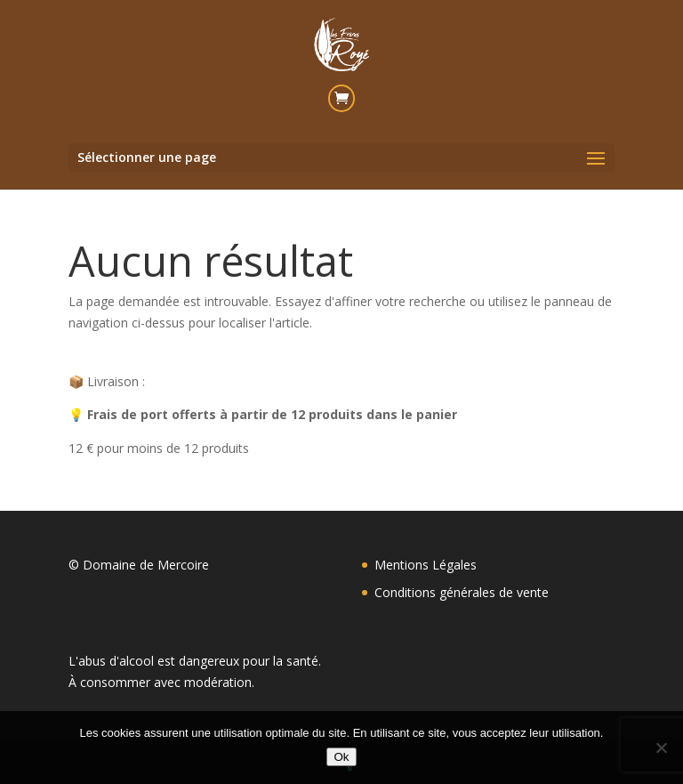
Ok (341, 757)
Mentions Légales (426, 565)
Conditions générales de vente (462, 592)
